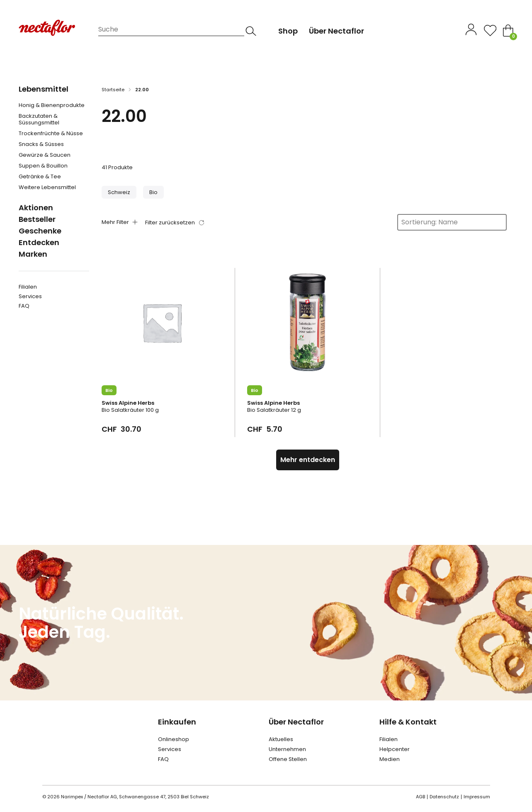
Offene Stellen (288, 759)
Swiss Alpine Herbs (128, 403)
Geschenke (40, 231)
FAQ (24, 306)
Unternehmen (287, 749)
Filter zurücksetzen (170, 222)
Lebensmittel (44, 89)
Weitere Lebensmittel (47, 187)
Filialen (28, 287)
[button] (119, 192)
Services (30, 296)
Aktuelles (281, 739)
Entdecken (39, 242)
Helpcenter (395, 749)
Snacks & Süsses (41, 144)
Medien (390, 759)
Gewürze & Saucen (45, 155)
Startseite (113, 90)
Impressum (477, 797)
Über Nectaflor (296, 722)
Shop (288, 31)
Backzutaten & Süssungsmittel (39, 119)
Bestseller (37, 219)
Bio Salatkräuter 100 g (130, 410)
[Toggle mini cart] (508, 30)
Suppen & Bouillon (43, 166)
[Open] (490, 30)
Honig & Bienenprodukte (52, 105)
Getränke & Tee (40, 177)
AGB (420, 797)
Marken (33, 254)
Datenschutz (444, 797)
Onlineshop (174, 739)
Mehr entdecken (308, 460)
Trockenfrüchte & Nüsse (51, 134)
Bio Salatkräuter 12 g (274, 410)
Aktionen (36, 208)
